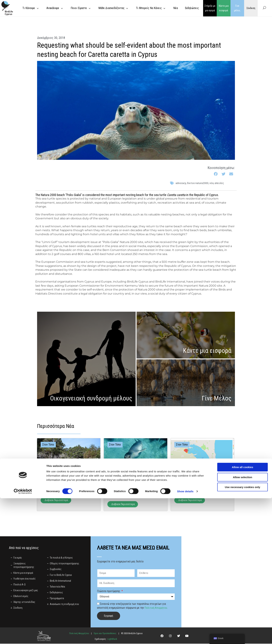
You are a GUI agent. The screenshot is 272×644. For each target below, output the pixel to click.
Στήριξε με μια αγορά (210, 8)
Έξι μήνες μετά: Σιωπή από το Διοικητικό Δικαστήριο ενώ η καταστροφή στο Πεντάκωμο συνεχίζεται (134, 488)
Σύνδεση (251, 8)
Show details (185, 637)
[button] (216, 174)
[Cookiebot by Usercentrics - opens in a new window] (23, 637)
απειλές (219, 183)
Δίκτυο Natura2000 (198, 183)
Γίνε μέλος (237, 8)
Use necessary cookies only (243, 633)
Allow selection (242, 623)
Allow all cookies (243, 613)
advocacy (181, 183)
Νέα (212, 183)
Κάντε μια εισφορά (224, 8)
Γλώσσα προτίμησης (109, 591)
